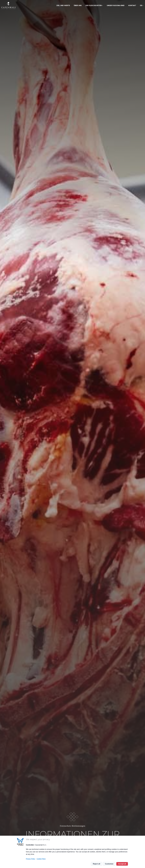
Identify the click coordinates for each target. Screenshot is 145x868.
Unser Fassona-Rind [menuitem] (116, 5)
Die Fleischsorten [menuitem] (94, 5)
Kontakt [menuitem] (132, 5)
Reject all (96, 864)
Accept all (122, 864)
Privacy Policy (31, 859)
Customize (109, 864)
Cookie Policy (41, 859)
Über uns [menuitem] (78, 5)
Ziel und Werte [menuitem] (63, 5)
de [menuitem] (141, 5)
